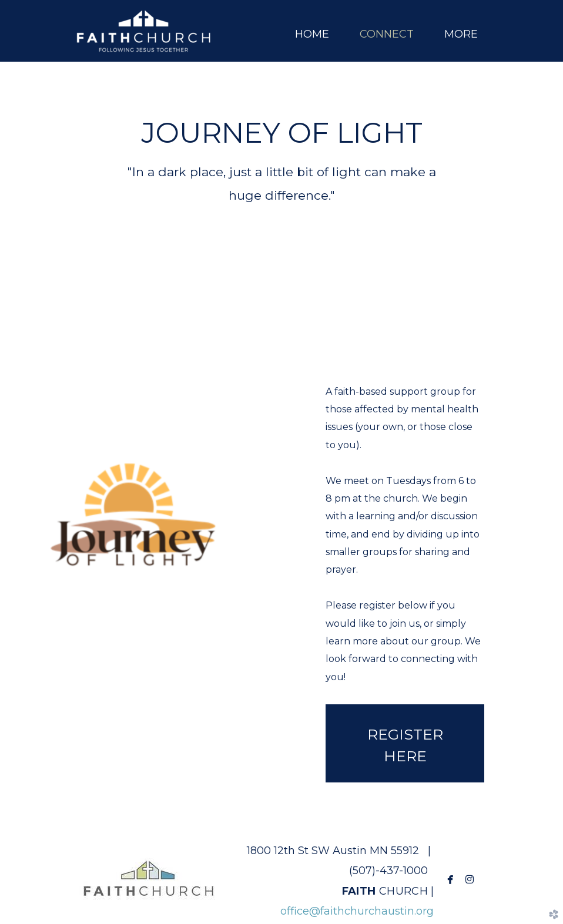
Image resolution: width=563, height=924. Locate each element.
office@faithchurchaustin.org (357, 911)
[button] (405, 743)
